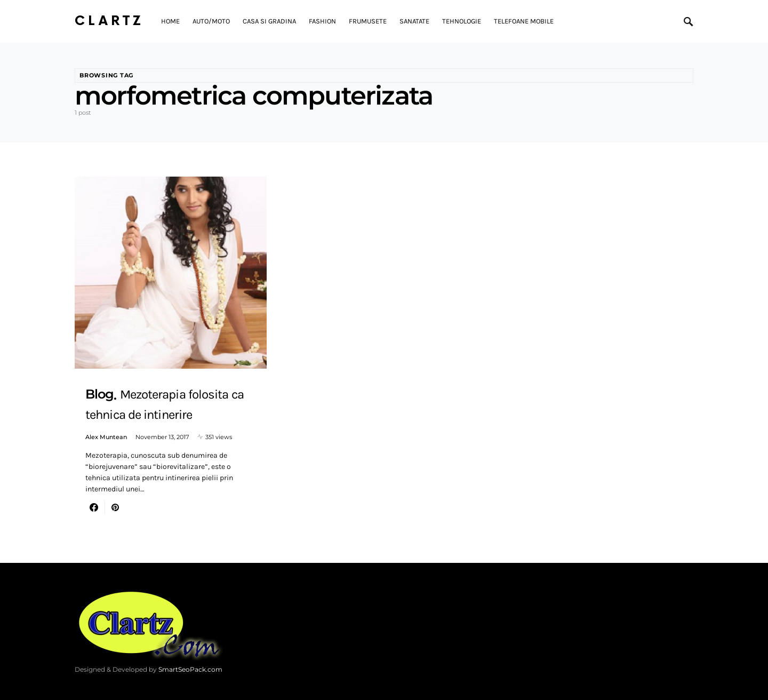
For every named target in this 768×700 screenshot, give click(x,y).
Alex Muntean (106, 437)
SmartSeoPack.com (190, 669)
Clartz (109, 21)
